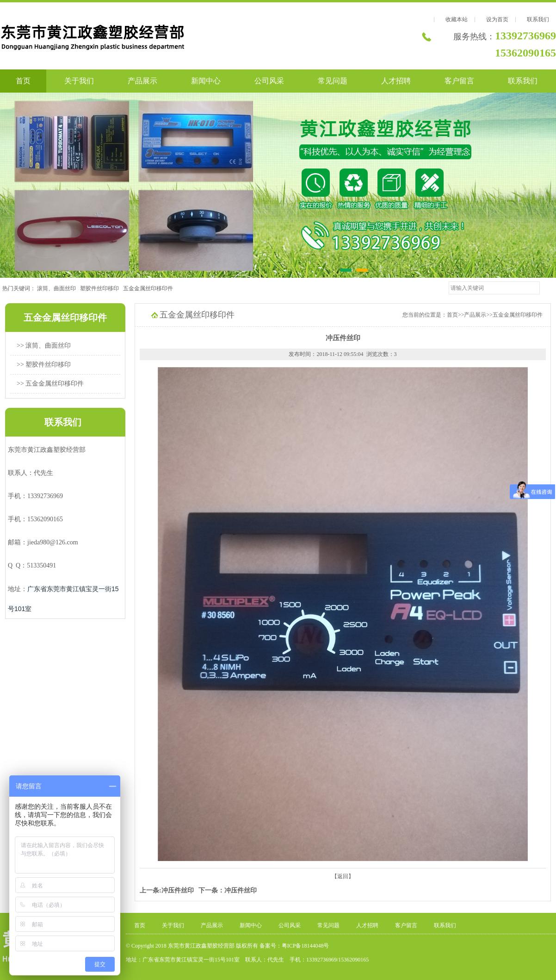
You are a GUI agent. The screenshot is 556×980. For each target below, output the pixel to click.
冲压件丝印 (178, 890)
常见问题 (333, 81)
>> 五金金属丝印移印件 (50, 384)
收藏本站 (457, 19)
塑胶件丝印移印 (102, 288)
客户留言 (459, 81)
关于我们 (79, 81)
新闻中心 (206, 81)
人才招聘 (396, 81)
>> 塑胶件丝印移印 (44, 365)
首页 (23, 81)
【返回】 (343, 876)
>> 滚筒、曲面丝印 (44, 346)
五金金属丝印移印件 (150, 288)
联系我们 (538, 19)
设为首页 (497, 19)
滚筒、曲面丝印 (59, 288)
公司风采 (269, 81)
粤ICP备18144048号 (306, 946)
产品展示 (142, 81)
